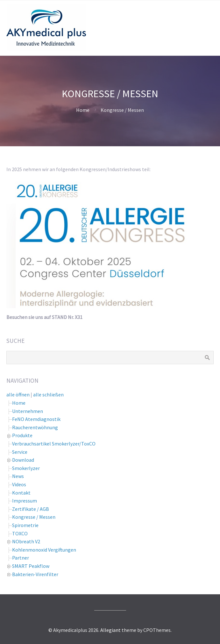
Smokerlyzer (26, 468)
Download (23, 460)
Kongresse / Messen (34, 517)
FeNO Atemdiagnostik (36, 419)
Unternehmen (28, 411)
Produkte (22, 435)
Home (83, 110)
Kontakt (21, 493)
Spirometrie (25, 525)
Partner (21, 558)
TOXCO (20, 533)
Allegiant (110, 630)
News (18, 476)
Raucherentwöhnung (35, 427)
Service (20, 452)
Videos (19, 484)
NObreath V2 (26, 541)
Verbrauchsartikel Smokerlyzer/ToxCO (54, 444)
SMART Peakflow (31, 566)
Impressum (25, 501)
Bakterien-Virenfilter (35, 574)
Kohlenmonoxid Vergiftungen (44, 550)
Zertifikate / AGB (31, 509)
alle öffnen (18, 394)
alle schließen (48, 394)
